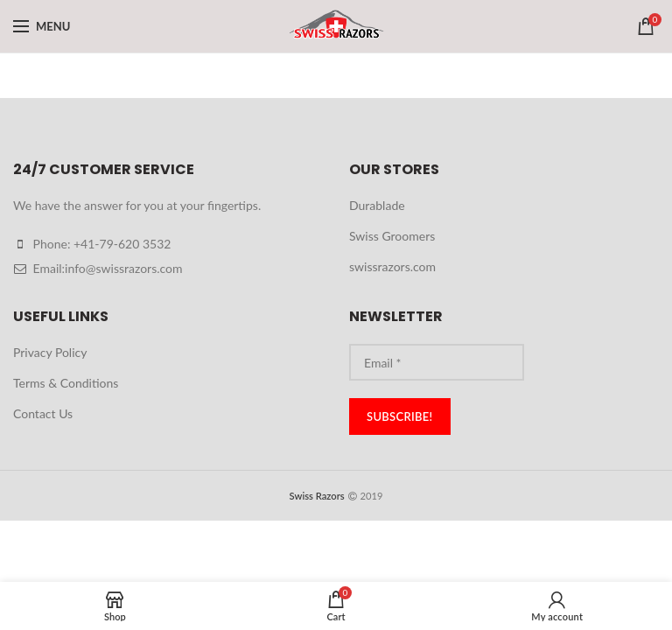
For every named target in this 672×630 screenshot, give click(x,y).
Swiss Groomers (392, 236)
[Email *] (437, 362)
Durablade (377, 205)
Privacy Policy (50, 352)
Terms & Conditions (66, 383)
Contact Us (43, 413)
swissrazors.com (392, 266)
